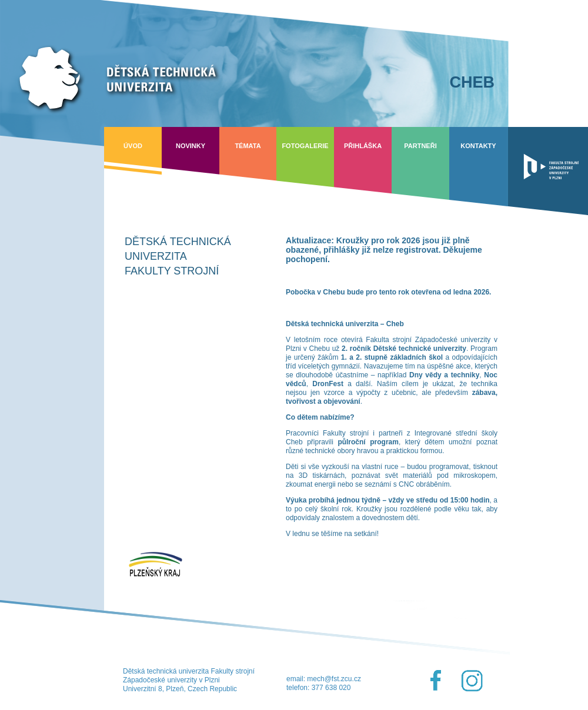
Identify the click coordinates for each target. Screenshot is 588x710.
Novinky (191, 146)
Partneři (420, 146)
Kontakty (478, 146)
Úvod (133, 146)
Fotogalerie (305, 146)
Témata (248, 146)
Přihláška (363, 146)
